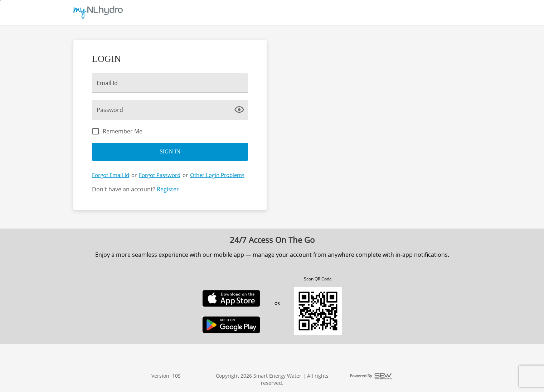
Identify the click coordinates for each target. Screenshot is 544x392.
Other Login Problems (217, 175)
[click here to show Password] (241, 109)
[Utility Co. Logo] (98, 12)
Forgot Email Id (111, 175)
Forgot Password (160, 175)
